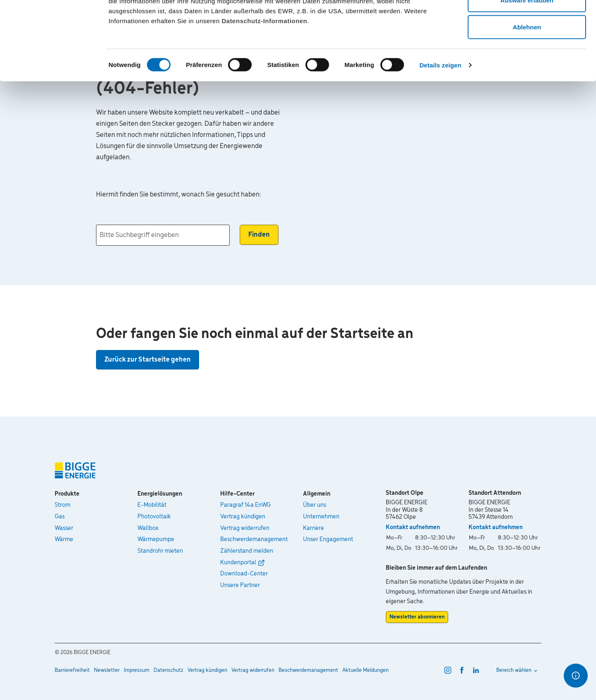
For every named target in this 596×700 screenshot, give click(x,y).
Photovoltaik (154, 517)
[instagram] (448, 670)
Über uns (315, 505)
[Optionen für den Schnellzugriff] (576, 676)
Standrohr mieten (160, 551)
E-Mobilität (152, 505)
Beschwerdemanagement (254, 539)
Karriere (314, 528)
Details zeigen (440, 114)
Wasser (64, 528)
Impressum (137, 670)
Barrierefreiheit (72, 670)
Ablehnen (527, 76)
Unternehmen (321, 517)
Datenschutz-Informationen (264, 70)
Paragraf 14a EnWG (245, 505)
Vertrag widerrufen (245, 528)
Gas (60, 517)
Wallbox (148, 528)
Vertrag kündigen (243, 517)
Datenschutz (168, 670)
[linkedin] (476, 670)
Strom (62, 505)
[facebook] (462, 670)
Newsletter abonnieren (417, 617)
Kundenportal (238, 563)
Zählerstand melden (247, 551)
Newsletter (107, 670)
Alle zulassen (527, 22)
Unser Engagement (328, 539)
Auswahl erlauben (527, 49)
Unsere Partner (240, 585)
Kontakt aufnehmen (413, 527)
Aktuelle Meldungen (365, 670)
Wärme (64, 539)
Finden (259, 235)
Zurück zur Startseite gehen (148, 360)
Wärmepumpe (156, 539)
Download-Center (244, 574)
